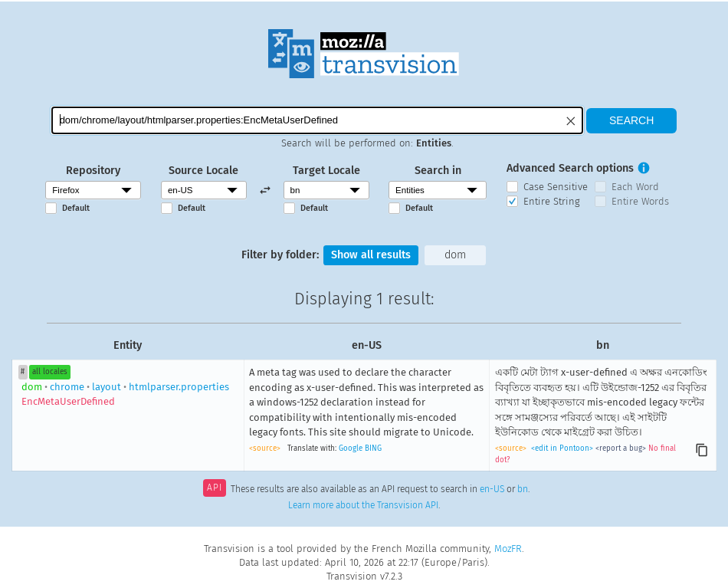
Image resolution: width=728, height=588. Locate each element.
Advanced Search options (570, 168)
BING (373, 448)
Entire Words (640, 201)
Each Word (635, 187)
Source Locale (203, 171)
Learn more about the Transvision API (363, 505)
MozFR (508, 549)
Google (351, 448)
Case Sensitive (556, 187)
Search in (438, 171)
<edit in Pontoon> (562, 448)
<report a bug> (621, 448)
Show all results (371, 255)
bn (523, 489)
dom (455, 255)
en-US (492, 489)
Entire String (552, 201)
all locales (50, 372)
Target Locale (326, 171)
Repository (93, 171)
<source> (265, 448)
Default (76, 208)
